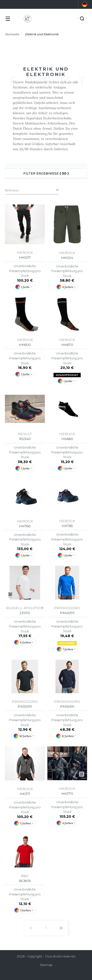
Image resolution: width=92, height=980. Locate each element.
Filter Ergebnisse (46, 173)
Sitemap (46, 965)
